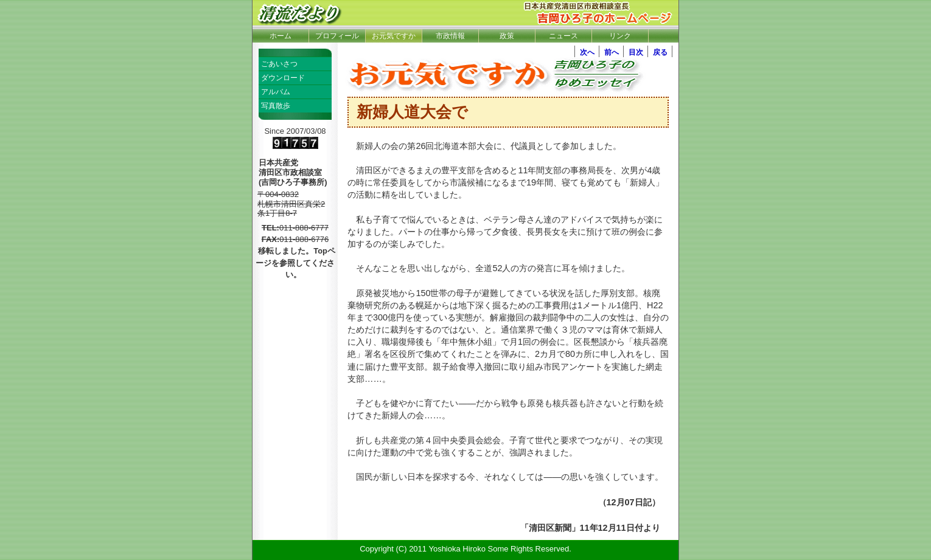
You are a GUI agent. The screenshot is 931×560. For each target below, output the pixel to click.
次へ (587, 52)
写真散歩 (276, 106)
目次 (636, 52)
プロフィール (337, 36)
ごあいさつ (279, 64)
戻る (660, 52)
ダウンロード (283, 78)
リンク (620, 36)
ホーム (281, 36)
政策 (507, 36)
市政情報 (450, 36)
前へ (612, 52)
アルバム (276, 92)
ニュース (563, 36)
